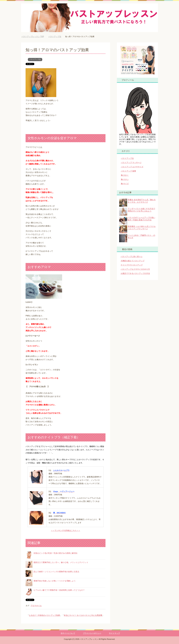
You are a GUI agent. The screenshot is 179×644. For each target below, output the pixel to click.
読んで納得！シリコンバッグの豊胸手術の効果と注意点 (56, 572)
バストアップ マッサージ (131, 163)
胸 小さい (125, 179)
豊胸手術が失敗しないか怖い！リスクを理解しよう (55, 581)
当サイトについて (68, 633)
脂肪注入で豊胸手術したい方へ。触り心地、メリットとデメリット (61, 562)
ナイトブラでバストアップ (132, 265)
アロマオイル (36, 606)
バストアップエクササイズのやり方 (135, 269)
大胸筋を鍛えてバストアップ (133, 261)
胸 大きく (125, 175)
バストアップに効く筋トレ (132, 257)
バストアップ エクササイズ (132, 167)
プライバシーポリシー (92, 633)
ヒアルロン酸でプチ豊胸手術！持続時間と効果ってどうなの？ (59, 590)
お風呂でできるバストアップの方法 (135, 273)
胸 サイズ (125, 184)
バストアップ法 (35, 59)
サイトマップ (114, 633)
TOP (33, 37)
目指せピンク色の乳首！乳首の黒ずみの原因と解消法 (55, 553)
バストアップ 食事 (128, 171)
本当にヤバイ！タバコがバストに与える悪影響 (83, 615)
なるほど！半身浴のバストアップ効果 (44, 615)
